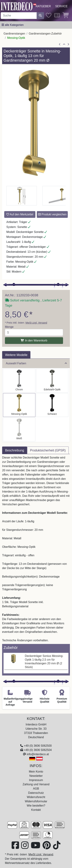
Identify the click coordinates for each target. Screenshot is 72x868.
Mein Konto (36, 772)
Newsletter (36, 776)
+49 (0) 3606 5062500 (38, 746)
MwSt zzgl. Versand (36, 323)
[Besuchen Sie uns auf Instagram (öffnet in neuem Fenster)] (25, 847)
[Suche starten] (40, 16)
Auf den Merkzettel (20, 214)
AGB (36, 789)
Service (61, 6)
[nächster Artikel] (68, 44)
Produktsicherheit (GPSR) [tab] (48, 450)
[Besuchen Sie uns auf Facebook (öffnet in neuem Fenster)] (16, 847)
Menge (9, 327)
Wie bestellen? (36, 806)
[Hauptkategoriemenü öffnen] (13, 25)
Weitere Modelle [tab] (16, 355)
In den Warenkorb (34, 340)
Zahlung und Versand (36, 784)
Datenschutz (36, 793)
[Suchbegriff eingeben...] (19, 16)
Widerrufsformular (36, 801)
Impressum (36, 780)
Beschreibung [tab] (15, 450)
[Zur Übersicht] (64, 44)
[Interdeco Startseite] (17, 6)
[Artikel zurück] (60, 44)
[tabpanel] (36, 549)
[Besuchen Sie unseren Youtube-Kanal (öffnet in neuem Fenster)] (36, 847)
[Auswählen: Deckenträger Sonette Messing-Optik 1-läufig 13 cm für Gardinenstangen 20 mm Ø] (19, 405)
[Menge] (34, 332)
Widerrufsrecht (36, 797)
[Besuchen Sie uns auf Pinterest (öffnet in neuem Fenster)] (47, 847)
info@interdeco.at (38, 754)
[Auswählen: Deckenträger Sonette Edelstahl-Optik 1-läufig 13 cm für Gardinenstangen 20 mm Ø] (52, 381)
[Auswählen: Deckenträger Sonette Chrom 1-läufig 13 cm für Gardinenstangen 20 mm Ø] (19, 381)
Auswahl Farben (36, 363)
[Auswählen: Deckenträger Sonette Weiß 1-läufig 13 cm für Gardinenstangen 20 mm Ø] (19, 429)
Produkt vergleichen (52, 214)
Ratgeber (43, 6)
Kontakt (36, 810)
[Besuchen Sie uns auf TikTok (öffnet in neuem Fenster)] (57, 847)
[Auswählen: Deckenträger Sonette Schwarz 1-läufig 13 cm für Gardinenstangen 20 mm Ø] (52, 405)
